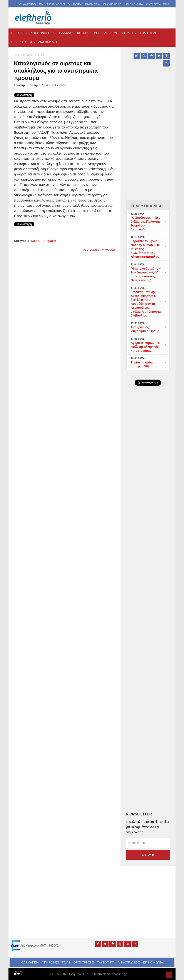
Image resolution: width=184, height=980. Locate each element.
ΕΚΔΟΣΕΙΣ (93, 4)
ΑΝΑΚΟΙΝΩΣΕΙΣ (129, 962)
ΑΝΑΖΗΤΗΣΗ (112, 4)
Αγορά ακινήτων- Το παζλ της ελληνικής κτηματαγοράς (145, 347)
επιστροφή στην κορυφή (99, 250)
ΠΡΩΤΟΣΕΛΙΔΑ (25, 4)
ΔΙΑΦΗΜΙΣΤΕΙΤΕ (158, 4)
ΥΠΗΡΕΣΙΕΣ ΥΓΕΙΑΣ (56, 962)
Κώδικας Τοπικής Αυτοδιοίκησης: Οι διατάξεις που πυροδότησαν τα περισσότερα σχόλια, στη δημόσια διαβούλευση (146, 304)
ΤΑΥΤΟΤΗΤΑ (106, 962)
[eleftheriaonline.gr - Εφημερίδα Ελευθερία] (33, 18)
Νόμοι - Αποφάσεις (44, 241)
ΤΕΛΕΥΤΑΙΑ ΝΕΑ (146, 206)
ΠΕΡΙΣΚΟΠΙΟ (134, 4)
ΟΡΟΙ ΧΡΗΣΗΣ (84, 962)
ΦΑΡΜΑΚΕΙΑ (30, 962)
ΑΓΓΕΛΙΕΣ (75, 4)
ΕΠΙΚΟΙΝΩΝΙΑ (153, 962)
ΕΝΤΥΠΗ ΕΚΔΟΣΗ (52, 4)
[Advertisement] (148, 527)
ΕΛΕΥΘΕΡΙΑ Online (53, 85)
